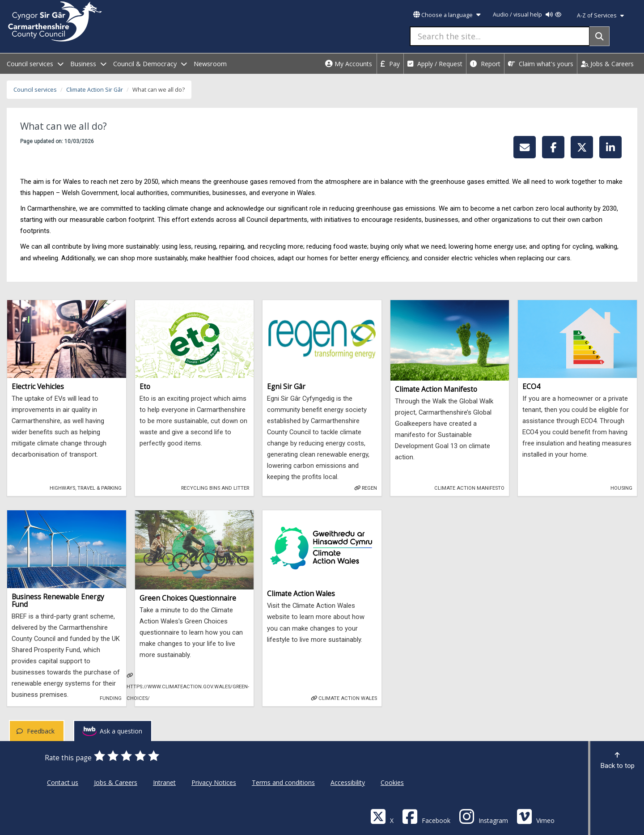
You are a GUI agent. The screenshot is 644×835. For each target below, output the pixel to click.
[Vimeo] (536, 816)
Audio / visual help (527, 15)
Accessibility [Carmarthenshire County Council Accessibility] (348, 782)
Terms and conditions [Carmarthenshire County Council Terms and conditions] (283, 782)
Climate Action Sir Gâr (95, 90)
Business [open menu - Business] (88, 64)
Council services (35, 90)
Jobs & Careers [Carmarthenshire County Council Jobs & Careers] (116, 782)
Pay (390, 64)
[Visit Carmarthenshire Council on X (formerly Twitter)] (382, 816)
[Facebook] (426, 816)
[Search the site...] (500, 36)
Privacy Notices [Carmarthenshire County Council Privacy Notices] (214, 782)
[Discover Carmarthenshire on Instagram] (483, 816)
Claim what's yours (541, 64)
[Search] (600, 36)
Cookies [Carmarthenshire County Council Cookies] (392, 782)
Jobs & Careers (607, 64)
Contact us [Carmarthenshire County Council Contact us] (63, 782)
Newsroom (210, 64)
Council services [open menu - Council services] (35, 64)
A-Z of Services (600, 15)
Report (485, 64)
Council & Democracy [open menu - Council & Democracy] (150, 64)
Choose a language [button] (447, 15)
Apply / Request (435, 64)
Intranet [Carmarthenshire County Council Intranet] (164, 782)
